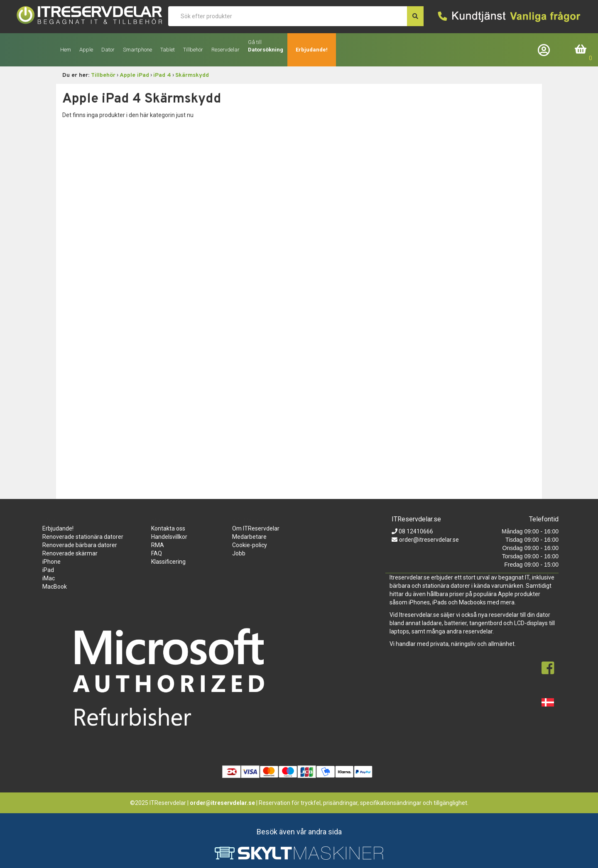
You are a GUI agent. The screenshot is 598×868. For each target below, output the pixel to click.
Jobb (239, 553)
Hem (66, 50)
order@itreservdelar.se (429, 540)
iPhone (51, 562)
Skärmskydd (192, 75)
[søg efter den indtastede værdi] (415, 16)
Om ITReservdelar (256, 528)
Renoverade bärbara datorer (80, 545)
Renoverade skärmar (70, 553)
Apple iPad (134, 75)
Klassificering (168, 562)
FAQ (157, 553)
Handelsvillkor (169, 537)
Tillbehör (103, 75)
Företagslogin (546, 50)
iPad (48, 570)
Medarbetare (249, 537)
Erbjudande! (312, 50)
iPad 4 (162, 75)
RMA (158, 545)
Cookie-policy (250, 545)
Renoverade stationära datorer (83, 537)
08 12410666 (415, 531)
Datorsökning (266, 50)
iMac (49, 578)
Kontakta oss (168, 528)
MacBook (55, 587)
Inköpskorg (581, 50)
